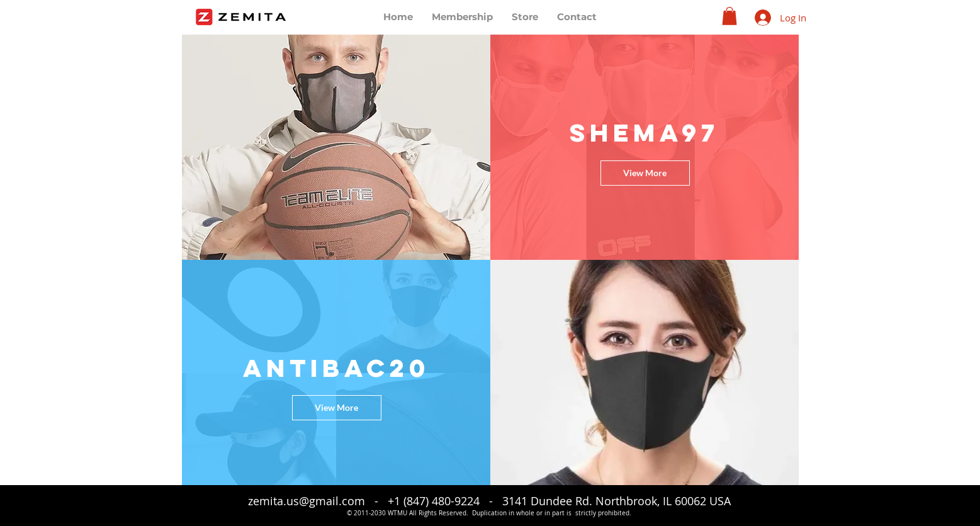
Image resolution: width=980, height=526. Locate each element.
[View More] (645, 173)
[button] (729, 16)
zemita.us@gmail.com (307, 501)
